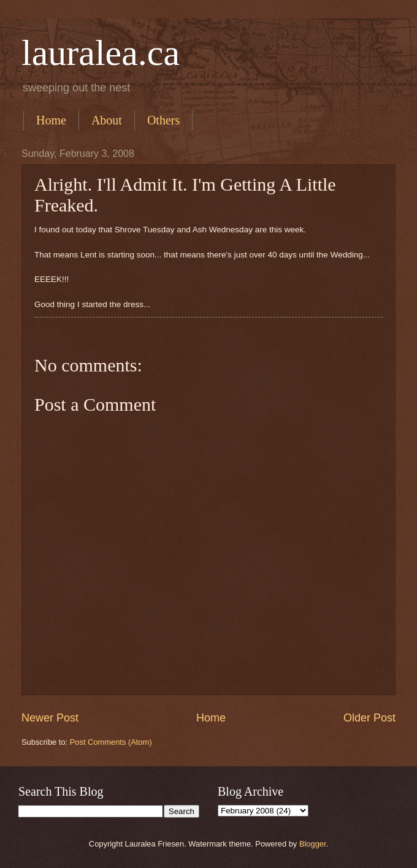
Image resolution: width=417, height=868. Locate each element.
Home (51, 120)
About (107, 120)
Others (163, 120)
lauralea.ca (101, 53)
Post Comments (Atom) (111, 742)
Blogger (313, 844)
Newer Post (50, 718)
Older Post (369, 718)
